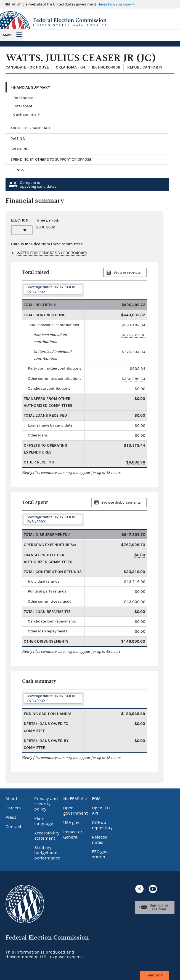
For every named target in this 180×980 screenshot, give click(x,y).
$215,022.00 (133, 335)
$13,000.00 (135, 602)
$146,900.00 (133, 641)
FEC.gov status (100, 854)
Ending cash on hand (46, 714)
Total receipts (38, 305)
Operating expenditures (48, 545)
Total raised (23, 98)
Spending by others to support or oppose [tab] (51, 160)
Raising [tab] (18, 139)
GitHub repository (102, 825)
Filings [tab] (17, 170)
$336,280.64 (133, 379)
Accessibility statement (47, 836)
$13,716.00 (135, 582)
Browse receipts (127, 272)
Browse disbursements (121, 503)
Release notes (100, 840)
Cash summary (27, 114)
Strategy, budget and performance (47, 853)
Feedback (155, 975)
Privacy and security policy (46, 804)
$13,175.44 (134, 445)
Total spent (23, 106)
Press (11, 817)
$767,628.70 (133, 545)
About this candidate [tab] (31, 128)
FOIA (96, 799)
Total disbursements (45, 535)
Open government (76, 811)
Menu (8, 35)
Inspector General (73, 835)
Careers (13, 808)
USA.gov (71, 823)
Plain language (44, 821)
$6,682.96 (136, 462)
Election (20, 220)
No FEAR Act (75, 799)
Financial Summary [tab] (30, 87)
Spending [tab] (20, 149)
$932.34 (138, 369)
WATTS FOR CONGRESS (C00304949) (52, 253)
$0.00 (140, 389)
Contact (14, 827)
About (11, 799)
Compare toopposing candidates (38, 185)
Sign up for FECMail (159, 907)
